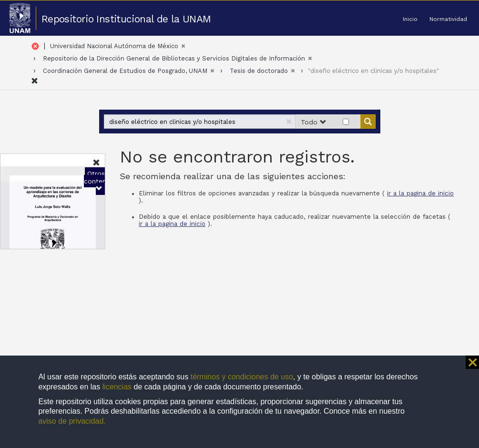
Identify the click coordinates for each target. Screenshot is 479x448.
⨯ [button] (472, 362)
